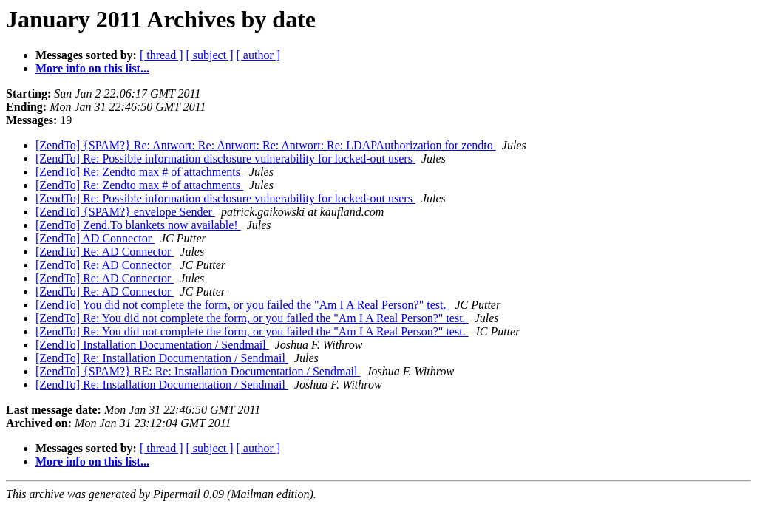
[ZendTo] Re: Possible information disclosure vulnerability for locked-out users (225, 158)
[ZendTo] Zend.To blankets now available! (138, 225)
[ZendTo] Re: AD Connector (105, 252)
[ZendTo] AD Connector (95, 238)
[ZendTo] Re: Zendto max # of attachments (139, 172)
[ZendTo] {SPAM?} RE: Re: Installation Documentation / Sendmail (198, 371)
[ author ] (259, 55)
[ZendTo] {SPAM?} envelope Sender (125, 212)
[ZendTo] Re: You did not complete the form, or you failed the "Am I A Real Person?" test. (252, 318)
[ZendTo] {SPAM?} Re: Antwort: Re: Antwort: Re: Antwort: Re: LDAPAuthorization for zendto (266, 145)
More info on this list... (92, 68)
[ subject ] (210, 55)
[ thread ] (162, 55)
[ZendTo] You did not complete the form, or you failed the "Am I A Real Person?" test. (242, 305)
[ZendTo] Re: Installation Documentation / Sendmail (162, 358)
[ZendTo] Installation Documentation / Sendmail (152, 345)
